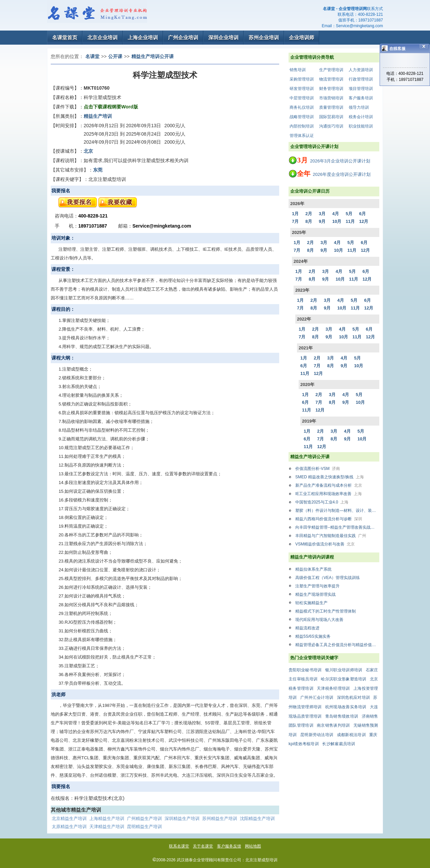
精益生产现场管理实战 (315, 594)
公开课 (115, 56)
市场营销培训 (331, 98)
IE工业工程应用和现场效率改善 (329, 494)
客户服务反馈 (229, 846)
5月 (349, 214)
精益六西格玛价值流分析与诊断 (329, 519)
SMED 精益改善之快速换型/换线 (330, 477)
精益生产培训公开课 (153, 56)
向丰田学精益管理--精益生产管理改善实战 (337, 527)
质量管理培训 (331, 107)
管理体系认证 (302, 136)
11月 (350, 221)
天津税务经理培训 (333, 688)
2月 (309, 214)
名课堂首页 (65, 37)
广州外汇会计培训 (317, 697)
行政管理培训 (361, 79)
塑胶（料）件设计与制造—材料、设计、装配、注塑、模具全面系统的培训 (337, 511)
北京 (88, 151)
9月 (322, 221)
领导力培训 (359, 107)
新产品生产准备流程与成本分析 (329, 485)
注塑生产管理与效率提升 (317, 586)
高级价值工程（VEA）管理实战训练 (328, 578)
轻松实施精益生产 (311, 603)
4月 (336, 214)
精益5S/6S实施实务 (313, 636)
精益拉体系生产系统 (313, 569)
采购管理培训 (302, 79)
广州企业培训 (183, 37)
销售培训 (298, 70)
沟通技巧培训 (331, 126)
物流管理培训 (331, 79)
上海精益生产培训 (107, 818)
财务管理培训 (331, 89)
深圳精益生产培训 (182, 818)
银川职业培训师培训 (344, 670)
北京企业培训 (102, 37)
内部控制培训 (302, 126)
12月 (364, 221)
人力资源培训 (361, 70)
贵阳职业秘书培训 (305, 670)
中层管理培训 (302, 98)
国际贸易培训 (331, 117)
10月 (337, 221)
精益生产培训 (98, 116)
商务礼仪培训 (302, 107)
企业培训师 (302, 37)
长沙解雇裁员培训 (339, 744)
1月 (295, 214)
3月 (322, 214)
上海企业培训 (143, 37)
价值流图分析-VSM (318, 469)
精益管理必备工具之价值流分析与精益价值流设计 (337, 645)
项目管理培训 (361, 89)
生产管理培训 (331, 70)
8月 (309, 221)
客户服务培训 (361, 98)
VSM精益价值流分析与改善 (325, 544)
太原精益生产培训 (69, 827)
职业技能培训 (361, 126)
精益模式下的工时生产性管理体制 (326, 611)
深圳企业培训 (223, 37)
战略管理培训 (302, 117)
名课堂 (92, 56)
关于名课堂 (203, 846)
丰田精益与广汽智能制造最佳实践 (331, 536)
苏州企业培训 (264, 37)
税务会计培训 (361, 117)
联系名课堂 (179, 846)
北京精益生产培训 (69, 818)
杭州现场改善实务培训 (346, 707)
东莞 (98, 170)
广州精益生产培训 (144, 818)
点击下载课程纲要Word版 (111, 107)
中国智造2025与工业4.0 (322, 502)
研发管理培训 (302, 89)
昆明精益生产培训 (144, 827)
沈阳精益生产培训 (257, 818)
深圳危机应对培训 (353, 697)
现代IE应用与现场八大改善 (319, 620)
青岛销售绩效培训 (342, 716)
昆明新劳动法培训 (317, 735)
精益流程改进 (307, 628)
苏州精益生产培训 (220, 818)
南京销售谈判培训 (333, 725)
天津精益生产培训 (107, 827)
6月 (362, 214)
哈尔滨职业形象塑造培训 (343, 679)
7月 (295, 221)
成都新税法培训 (351, 735)
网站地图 (253, 846)
